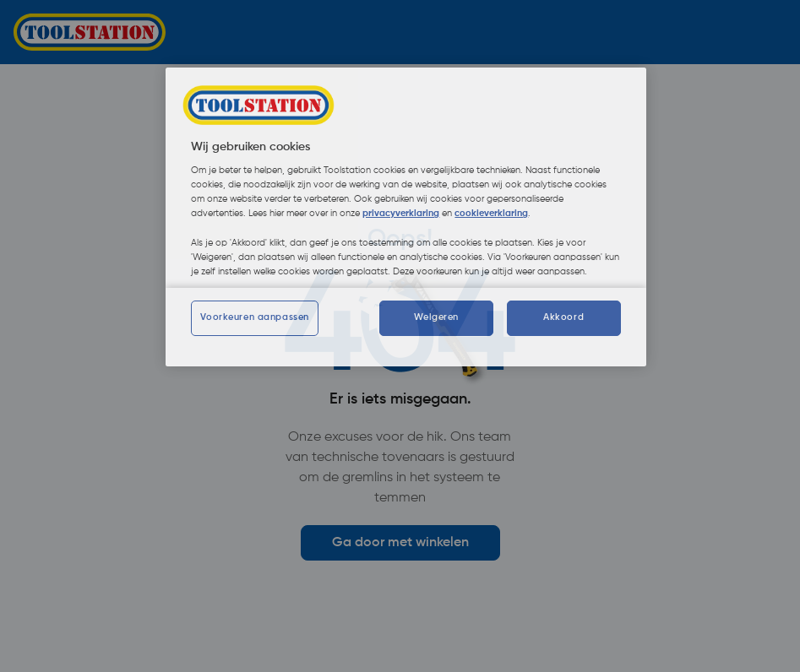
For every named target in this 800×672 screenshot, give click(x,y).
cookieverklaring (491, 214)
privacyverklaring (401, 214)
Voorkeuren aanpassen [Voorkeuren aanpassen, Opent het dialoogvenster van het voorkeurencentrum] (254, 317)
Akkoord (563, 317)
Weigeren (436, 317)
